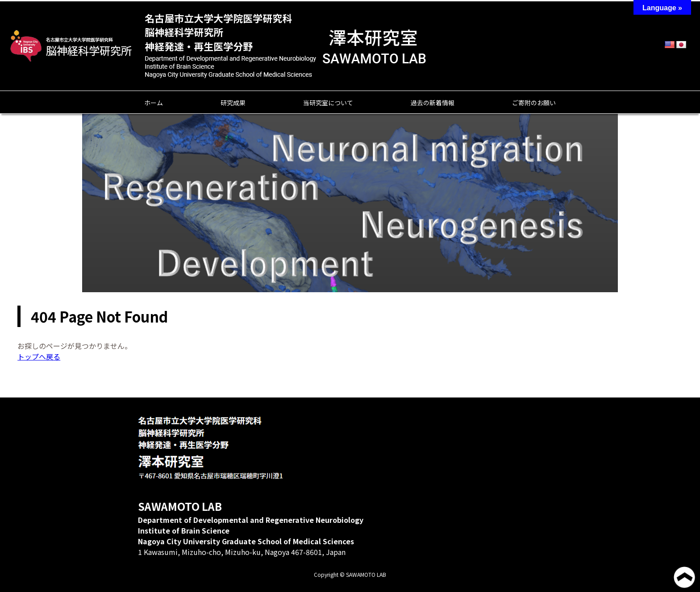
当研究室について (328, 103)
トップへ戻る (39, 356)
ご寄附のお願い (534, 103)
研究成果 (233, 103)
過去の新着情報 (433, 103)
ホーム (154, 103)
